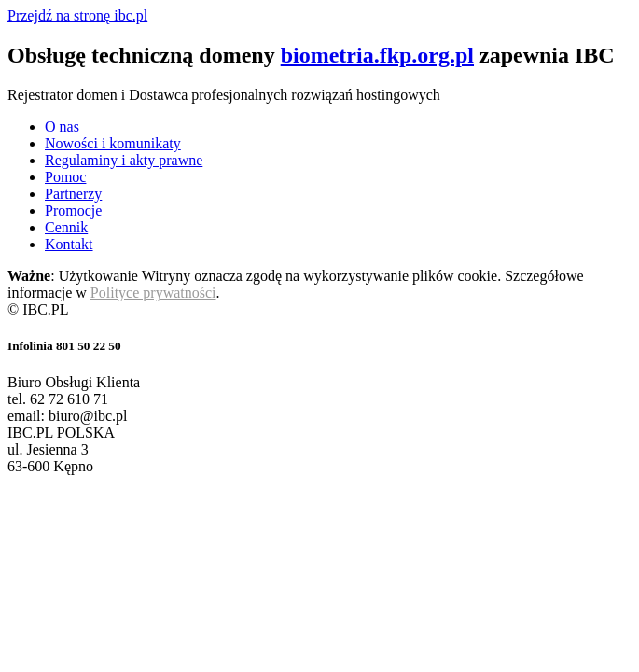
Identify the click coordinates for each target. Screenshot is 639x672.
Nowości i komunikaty (113, 143)
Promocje (73, 210)
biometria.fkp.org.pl (377, 55)
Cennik (66, 227)
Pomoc (65, 177)
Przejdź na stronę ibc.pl (77, 15)
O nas (62, 126)
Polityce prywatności (153, 293)
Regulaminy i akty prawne (124, 160)
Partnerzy (73, 194)
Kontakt (69, 244)
